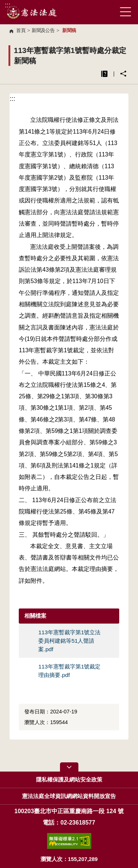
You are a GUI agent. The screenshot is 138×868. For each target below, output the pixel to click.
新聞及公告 (43, 30)
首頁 (21, 30)
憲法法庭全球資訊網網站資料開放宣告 (69, 796)
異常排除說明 (104, 74)
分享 (123, 74)
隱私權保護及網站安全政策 (69, 780)
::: (8, 5)
